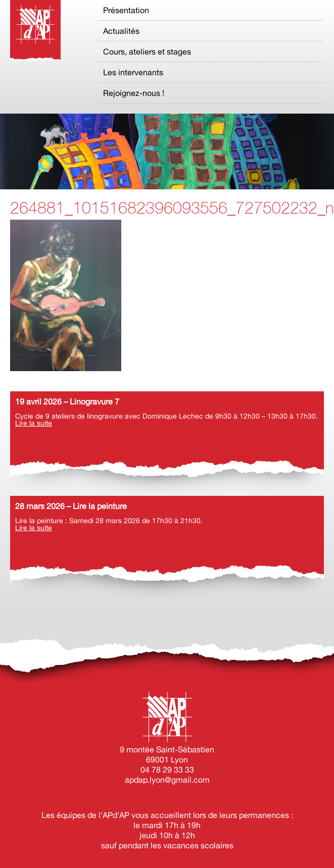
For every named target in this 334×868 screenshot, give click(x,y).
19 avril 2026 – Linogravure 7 (67, 401)
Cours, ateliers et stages (147, 52)
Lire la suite (34, 423)
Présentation (126, 10)
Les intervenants (133, 72)
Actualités (121, 31)
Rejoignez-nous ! (134, 93)
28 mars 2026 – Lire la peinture (71, 506)
